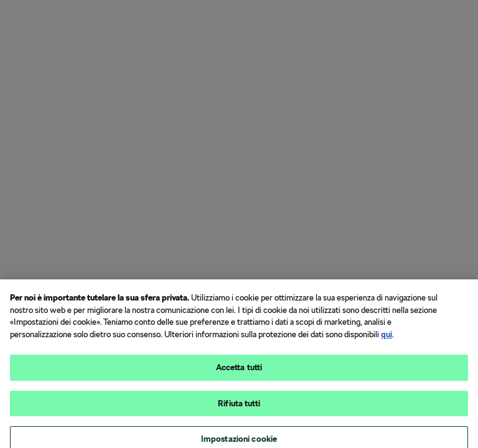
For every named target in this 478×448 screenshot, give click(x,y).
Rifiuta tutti (239, 407)
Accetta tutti (239, 372)
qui (387, 338)
